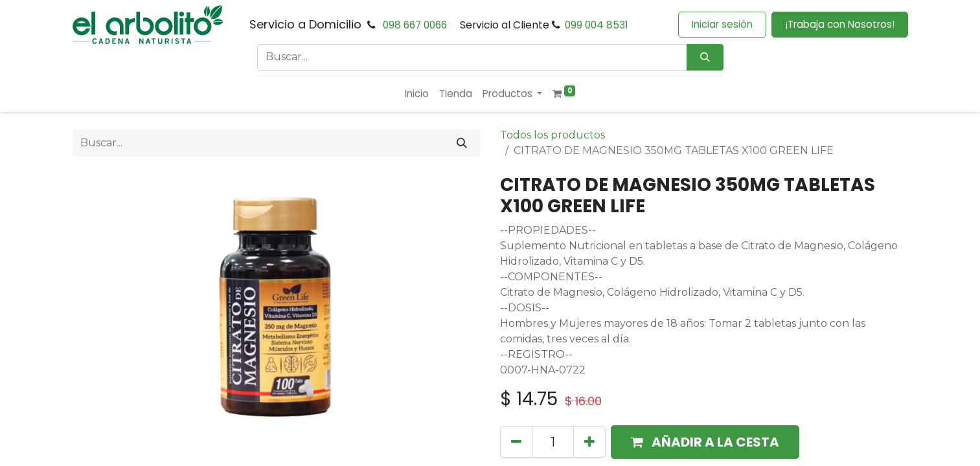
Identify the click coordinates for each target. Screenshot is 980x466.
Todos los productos (553, 135)
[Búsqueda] (705, 57)
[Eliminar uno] (516, 442)
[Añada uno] (589, 442)
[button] (705, 442)
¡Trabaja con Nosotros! (840, 24)
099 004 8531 (597, 25)
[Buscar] (462, 143)
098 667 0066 (415, 25)
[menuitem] (417, 94)
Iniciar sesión (722, 24)
